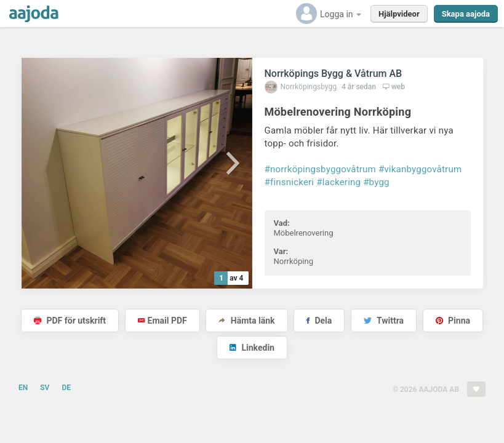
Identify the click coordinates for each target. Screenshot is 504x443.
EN (23, 388)
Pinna (453, 321)
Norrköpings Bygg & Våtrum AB (334, 74)
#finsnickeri (290, 182)
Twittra (384, 321)
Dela (319, 321)
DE (66, 388)
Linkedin (252, 348)
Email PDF (162, 321)
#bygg (376, 182)
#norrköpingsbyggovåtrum (320, 169)
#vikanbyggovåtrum (420, 169)
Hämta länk (246, 321)
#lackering (338, 182)
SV (45, 388)
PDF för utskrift (70, 321)
